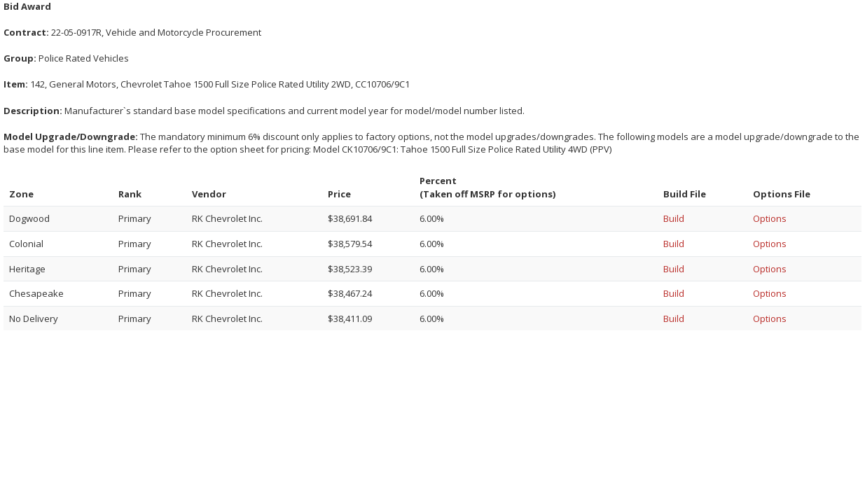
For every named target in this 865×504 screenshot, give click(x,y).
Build (674, 218)
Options (770, 218)
